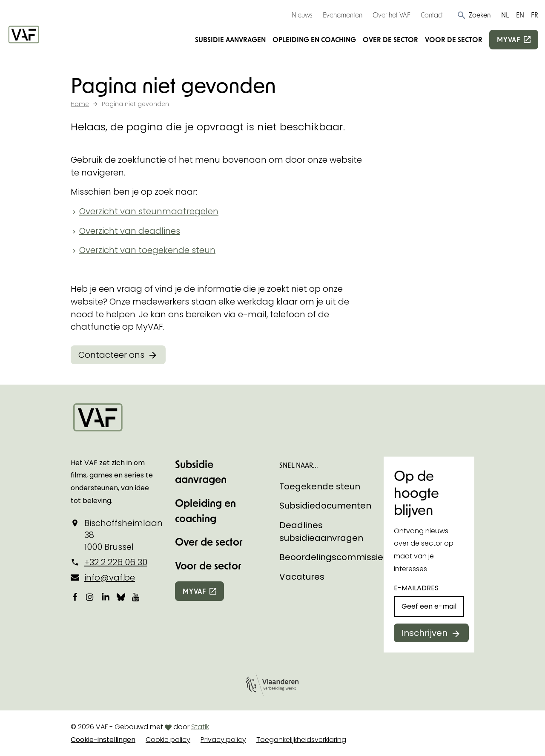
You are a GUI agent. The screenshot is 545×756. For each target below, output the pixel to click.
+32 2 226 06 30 (116, 562)
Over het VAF (392, 15)
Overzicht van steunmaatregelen (149, 211)
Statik (200, 727)
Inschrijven (425, 633)
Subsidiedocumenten (325, 506)
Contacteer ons (111, 355)
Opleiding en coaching (314, 39)
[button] (474, 15)
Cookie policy (168, 740)
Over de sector (390, 39)
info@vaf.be (110, 578)
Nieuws (302, 15)
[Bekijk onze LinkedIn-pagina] (106, 597)
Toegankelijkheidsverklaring (301, 740)
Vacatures (302, 577)
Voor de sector (454, 39)
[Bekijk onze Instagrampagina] (90, 597)
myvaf (509, 39)
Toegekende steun (320, 486)
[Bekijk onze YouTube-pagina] (136, 597)
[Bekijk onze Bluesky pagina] (121, 597)
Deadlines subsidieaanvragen (321, 532)
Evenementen (343, 15)
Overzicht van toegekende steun (147, 250)
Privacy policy (223, 740)
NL (505, 15)
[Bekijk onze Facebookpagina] (75, 597)
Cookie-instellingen (103, 740)
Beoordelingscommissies (334, 557)
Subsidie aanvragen (230, 39)
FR (535, 15)
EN (520, 15)
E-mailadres (416, 588)
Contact (432, 15)
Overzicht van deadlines (130, 231)
